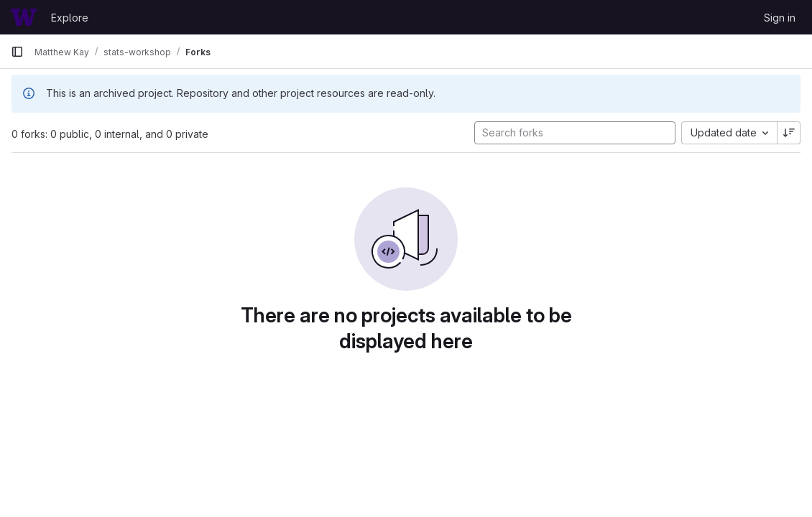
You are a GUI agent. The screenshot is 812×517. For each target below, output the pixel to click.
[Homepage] (24, 17)
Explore (70, 18)
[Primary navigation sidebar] (17, 52)
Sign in (780, 18)
